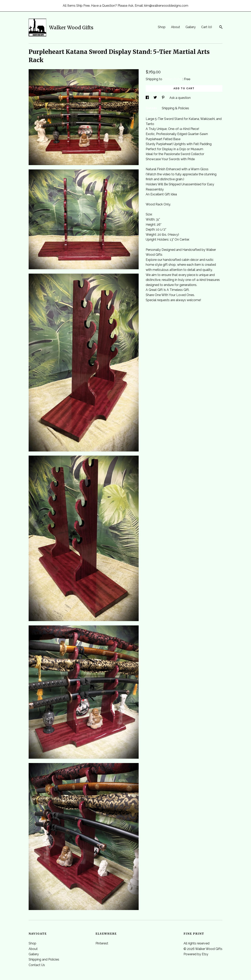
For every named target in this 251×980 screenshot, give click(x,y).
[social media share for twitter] (156, 98)
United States (173, 79)
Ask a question (180, 98)
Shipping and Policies (44, 959)
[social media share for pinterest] (164, 98)
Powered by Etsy (196, 954)
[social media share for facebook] (148, 98)
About (176, 27)
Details (152, 108)
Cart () (207, 27)
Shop (162, 27)
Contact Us (37, 965)
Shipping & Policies (175, 108)
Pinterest (102, 943)
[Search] (221, 28)
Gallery (191, 27)
